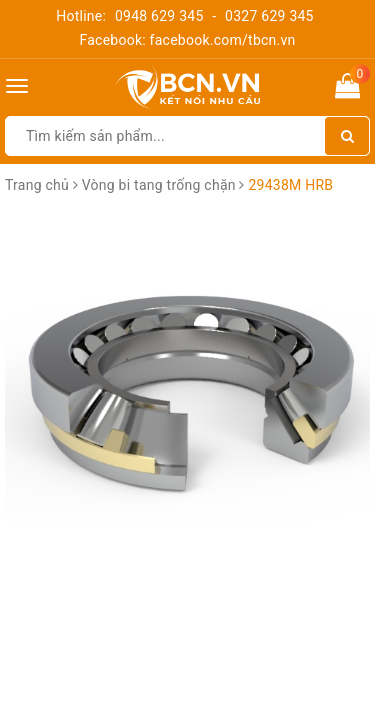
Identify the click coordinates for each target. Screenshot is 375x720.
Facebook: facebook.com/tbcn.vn (187, 40)
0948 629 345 (159, 16)
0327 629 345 (269, 16)
